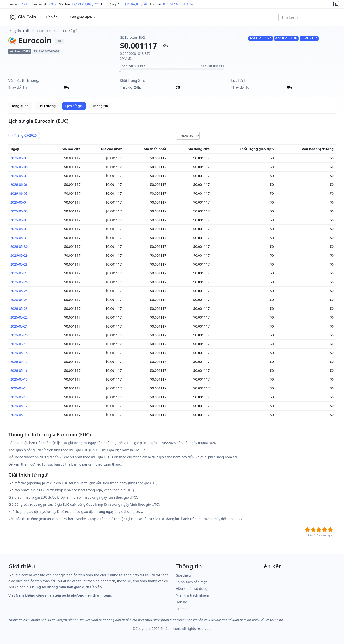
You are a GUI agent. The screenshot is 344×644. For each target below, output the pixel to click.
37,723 (24, 4)
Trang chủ (15, 31)
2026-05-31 (19, 238)
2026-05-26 (19, 282)
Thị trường (47, 106)
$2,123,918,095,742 (85, 4)
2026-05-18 (19, 353)
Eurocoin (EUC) (49, 31)
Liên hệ (181, 602)
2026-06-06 (19, 185)
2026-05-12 (19, 406)
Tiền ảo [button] (53, 17)
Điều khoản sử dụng (191, 589)
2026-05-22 (19, 317)
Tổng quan (20, 106)
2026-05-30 (19, 247)
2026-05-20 (19, 335)
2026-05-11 (19, 415)
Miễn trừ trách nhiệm (192, 595)
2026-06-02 (19, 220)
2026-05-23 (19, 308)
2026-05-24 (19, 300)
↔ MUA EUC (309, 38)
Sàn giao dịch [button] (83, 17)
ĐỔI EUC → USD (286, 38)
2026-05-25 (19, 291)
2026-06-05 (19, 193)
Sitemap (182, 609)
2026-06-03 (19, 211)
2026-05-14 (19, 388)
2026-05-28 (19, 264)
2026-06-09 (19, 158)
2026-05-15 (19, 379)
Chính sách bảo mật (191, 582)
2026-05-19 (19, 344)
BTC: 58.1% (171, 4)
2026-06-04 (19, 202)
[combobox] (309, 17)
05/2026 (24, 135)
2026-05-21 (19, 326)
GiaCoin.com (170, 629)
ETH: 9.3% (186, 4)
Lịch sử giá (70, 31)
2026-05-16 (19, 370)
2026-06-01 (19, 229)
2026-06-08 (19, 167)
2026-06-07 (19, 176)
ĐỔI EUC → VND (261, 38)
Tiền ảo (30, 31)
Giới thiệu (183, 575)
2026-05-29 (19, 255)
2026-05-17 (19, 362)
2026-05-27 (19, 273)
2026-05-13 (19, 397)
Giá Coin (23, 17)
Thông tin (100, 106)
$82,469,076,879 (136, 4)
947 (54, 4)
